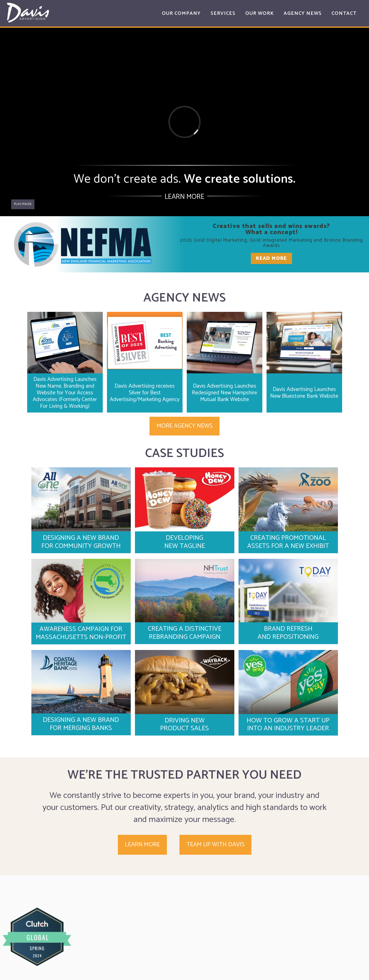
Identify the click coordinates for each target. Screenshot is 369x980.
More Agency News (185, 426)
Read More (271, 258)
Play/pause (23, 204)
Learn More (185, 197)
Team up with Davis (215, 845)
